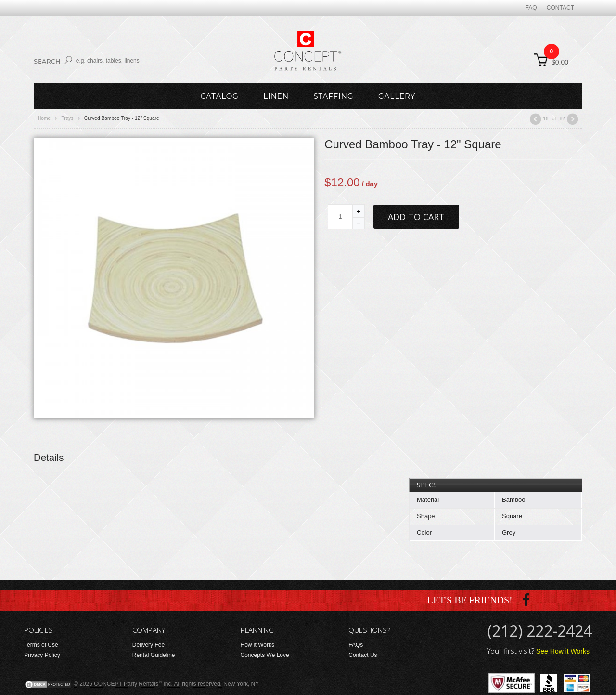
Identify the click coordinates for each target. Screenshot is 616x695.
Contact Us (363, 655)
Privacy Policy (42, 655)
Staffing (333, 96)
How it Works (257, 645)
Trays (67, 118)
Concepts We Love (265, 655)
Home (44, 118)
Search (47, 61)
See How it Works (563, 651)
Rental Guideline (154, 655)
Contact (560, 8)
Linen (276, 96)
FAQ (531, 8)
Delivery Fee (148, 645)
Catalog (220, 96)
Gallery (397, 96)
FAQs (356, 645)
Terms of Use (41, 645)
